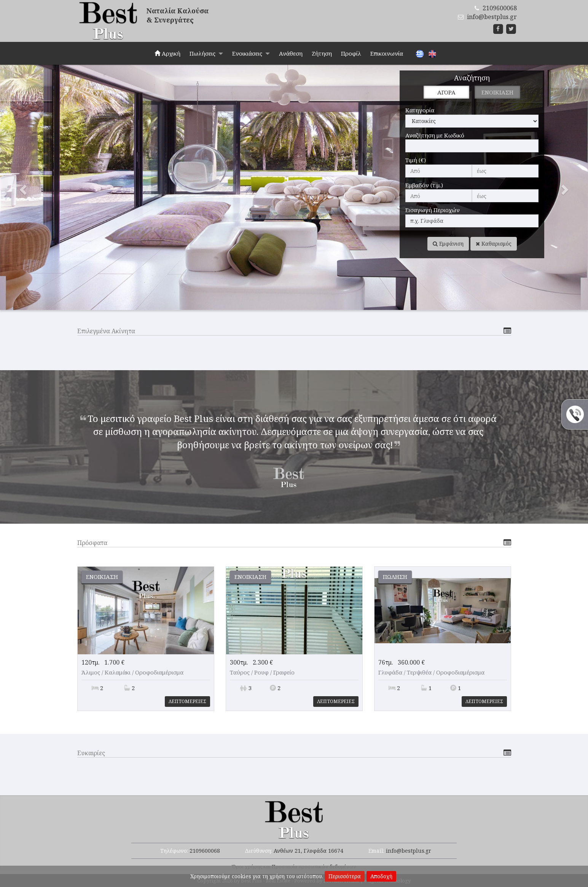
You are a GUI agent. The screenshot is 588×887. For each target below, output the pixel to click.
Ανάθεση (291, 53)
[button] (44, 187)
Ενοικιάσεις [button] (251, 53)
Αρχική (167, 53)
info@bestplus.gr (492, 17)
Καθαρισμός (494, 244)
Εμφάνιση (448, 244)
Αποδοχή (381, 876)
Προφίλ (351, 53)
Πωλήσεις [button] (206, 53)
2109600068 (500, 8)
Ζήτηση (322, 53)
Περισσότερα (345, 876)
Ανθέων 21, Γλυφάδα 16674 (308, 851)
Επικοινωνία (387, 53)
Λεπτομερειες (187, 701)
